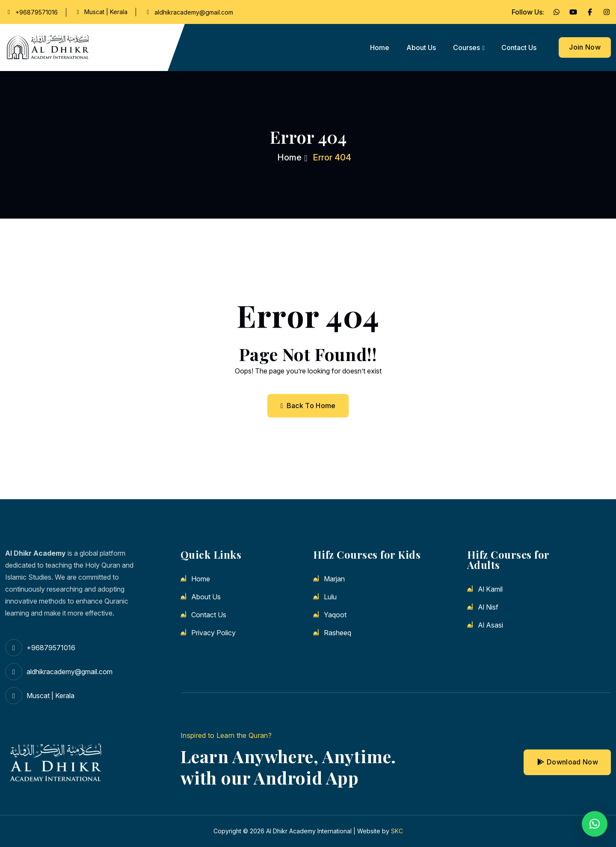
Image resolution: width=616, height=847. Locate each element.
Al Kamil (490, 589)
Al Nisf (488, 607)
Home (380, 47)
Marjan (334, 579)
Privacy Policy (213, 633)
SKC (397, 831)
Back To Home (308, 406)
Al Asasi (490, 625)
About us (421, 47)
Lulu (330, 597)
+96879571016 (37, 12)
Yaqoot (335, 615)
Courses (466, 47)
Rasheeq (338, 633)
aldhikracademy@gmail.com (194, 12)
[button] (595, 824)
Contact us (519, 47)
